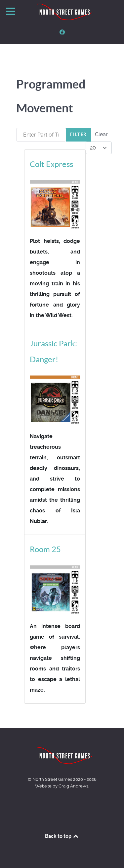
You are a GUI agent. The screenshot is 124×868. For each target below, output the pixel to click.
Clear (101, 134)
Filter (79, 134)
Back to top (62, 836)
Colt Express (51, 164)
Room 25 (45, 549)
